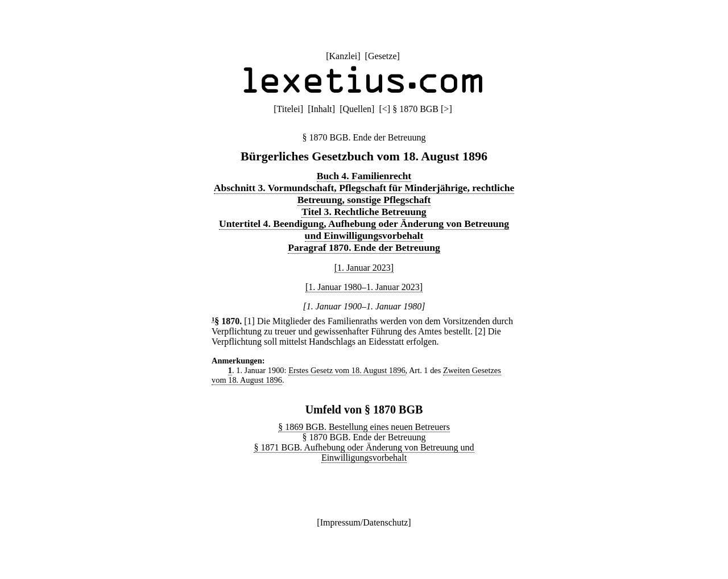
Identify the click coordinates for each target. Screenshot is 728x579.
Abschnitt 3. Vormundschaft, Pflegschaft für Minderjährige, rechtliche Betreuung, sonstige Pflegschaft (364, 194)
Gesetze (382, 56)
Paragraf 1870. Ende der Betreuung (364, 247)
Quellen (357, 109)
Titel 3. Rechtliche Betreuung (364, 212)
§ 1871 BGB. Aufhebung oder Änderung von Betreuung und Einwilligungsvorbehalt (364, 452)
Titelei (289, 109)
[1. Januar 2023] (364, 268)
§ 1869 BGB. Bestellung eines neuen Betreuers (364, 427)
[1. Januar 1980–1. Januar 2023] (364, 287)
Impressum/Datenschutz (364, 522)
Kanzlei (343, 56)
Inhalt (321, 109)
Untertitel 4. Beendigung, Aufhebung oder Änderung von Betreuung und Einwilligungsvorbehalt (364, 229)
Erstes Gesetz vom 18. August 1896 (347, 370)
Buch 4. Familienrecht (364, 176)
